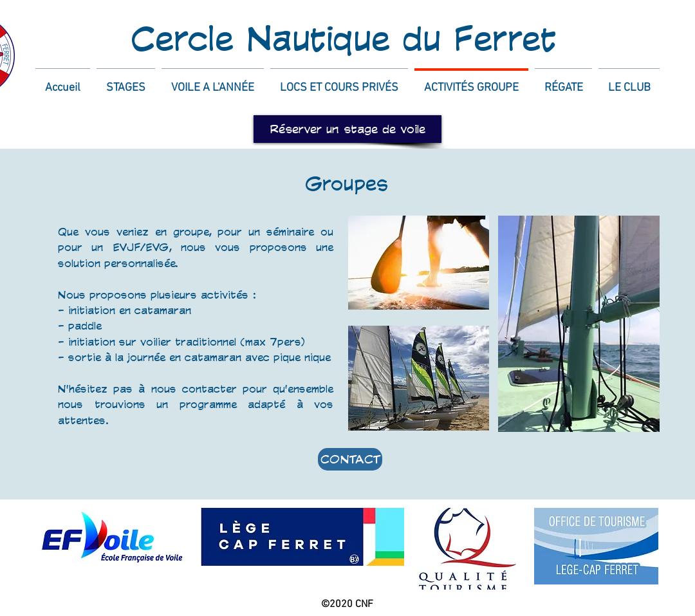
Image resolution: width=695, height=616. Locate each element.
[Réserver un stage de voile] (347, 129)
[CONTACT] (350, 459)
